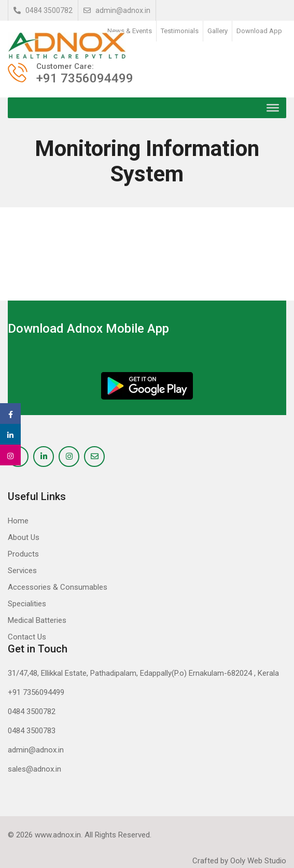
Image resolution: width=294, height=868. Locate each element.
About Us (24, 537)
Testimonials (180, 31)
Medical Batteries (37, 620)
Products (23, 554)
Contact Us (27, 637)
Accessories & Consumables (58, 587)
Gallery (218, 31)
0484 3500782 (43, 10)
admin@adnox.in (117, 10)
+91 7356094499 (36, 692)
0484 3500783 (32, 731)
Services (22, 571)
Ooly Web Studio (258, 861)
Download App (259, 31)
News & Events (130, 31)
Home (18, 521)
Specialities (27, 604)
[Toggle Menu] (273, 108)
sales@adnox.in (34, 769)
